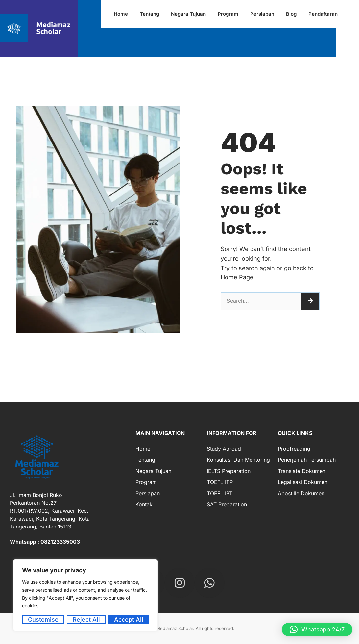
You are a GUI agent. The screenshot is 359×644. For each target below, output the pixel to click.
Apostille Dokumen (301, 493)
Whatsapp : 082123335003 (45, 542)
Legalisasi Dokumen (303, 482)
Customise (43, 619)
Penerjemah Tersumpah (307, 460)
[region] (85, 595)
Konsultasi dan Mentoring (238, 460)
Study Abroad (224, 449)
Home (143, 449)
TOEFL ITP (220, 482)
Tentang (145, 460)
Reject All (86, 619)
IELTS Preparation (229, 471)
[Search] (310, 301)
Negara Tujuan (153, 471)
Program (146, 482)
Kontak (144, 504)
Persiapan (148, 493)
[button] (317, 630)
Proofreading (294, 449)
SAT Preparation (227, 504)
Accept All (129, 619)
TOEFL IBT (220, 493)
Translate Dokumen (302, 471)
